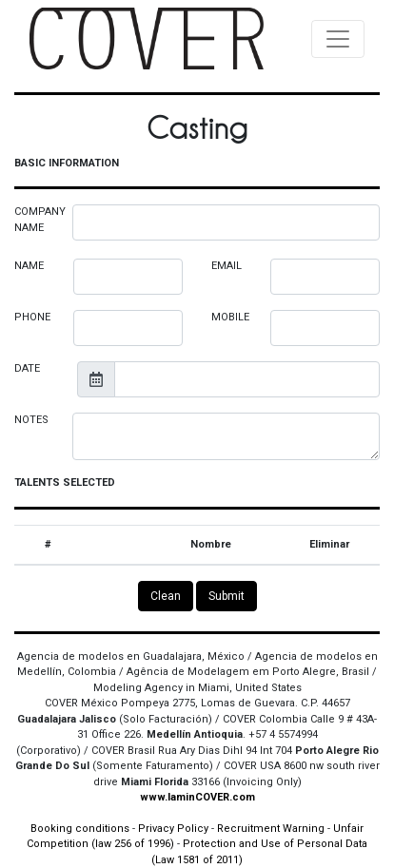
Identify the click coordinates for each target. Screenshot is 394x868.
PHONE (32, 317)
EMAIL (227, 266)
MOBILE (230, 317)
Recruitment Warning (271, 829)
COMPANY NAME (40, 220)
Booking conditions (80, 829)
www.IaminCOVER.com (197, 797)
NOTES (31, 420)
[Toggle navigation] (338, 39)
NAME (29, 266)
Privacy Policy (173, 829)
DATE (27, 368)
